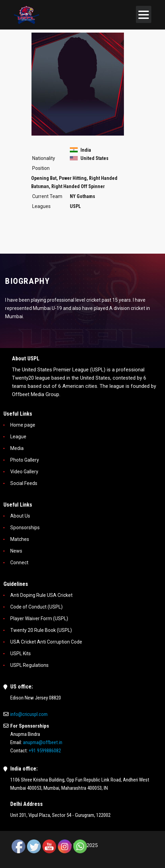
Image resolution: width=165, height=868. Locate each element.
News (16, 551)
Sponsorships (25, 528)
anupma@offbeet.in (43, 742)
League (18, 437)
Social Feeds (24, 483)
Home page (23, 425)
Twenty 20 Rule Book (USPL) (41, 630)
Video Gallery (24, 472)
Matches (20, 539)
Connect (19, 563)
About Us (20, 516)
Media (17, 448)
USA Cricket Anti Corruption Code (46, 642)
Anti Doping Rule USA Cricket (41, 595)
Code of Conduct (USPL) (36, 607)
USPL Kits (21, 653)
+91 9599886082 (45, 751)
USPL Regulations (29, 665)
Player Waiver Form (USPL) (39, 618)
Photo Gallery (25, 460)
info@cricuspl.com (29, 714)
